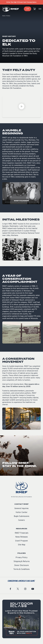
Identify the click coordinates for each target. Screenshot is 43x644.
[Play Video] (21, 106)
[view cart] (35, 9)
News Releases (22, 537)
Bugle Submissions (22, 516)
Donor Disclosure (21, 565)
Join (28, 9)
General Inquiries (21, 509)
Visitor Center (21, 512)
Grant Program (21, 541)
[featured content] (21, 619)
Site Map (22, 545)
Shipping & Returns (22, 562)
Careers (21, 520)
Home (4, 16)
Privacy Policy (21, 558)
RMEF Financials (22, 533)
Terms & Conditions (21, 569)
